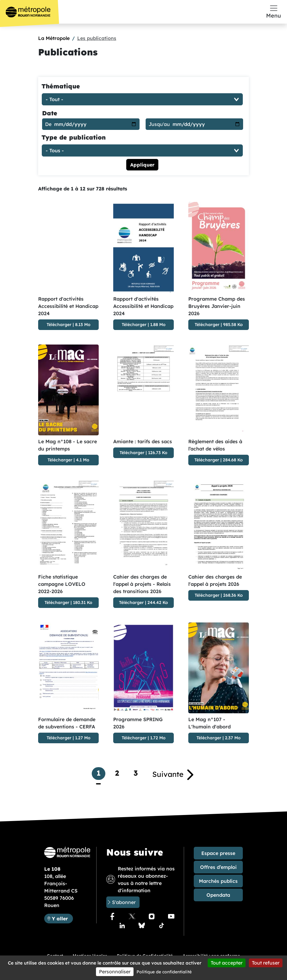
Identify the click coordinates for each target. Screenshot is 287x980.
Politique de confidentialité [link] (164, 972)
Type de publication (74, 137)
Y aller (62, 918)
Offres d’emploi (218, 867)
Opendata (218, 895)
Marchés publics (218, 881)
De (48, 124)
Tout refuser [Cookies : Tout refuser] (266, 963)
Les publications (97, 38)
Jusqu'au (159, 124)
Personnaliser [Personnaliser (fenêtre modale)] (115, 972)
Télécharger (59, 325)
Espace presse (218, 853)
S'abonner (124, 902)
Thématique (61, 86)
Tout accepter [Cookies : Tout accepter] (227, 963)
